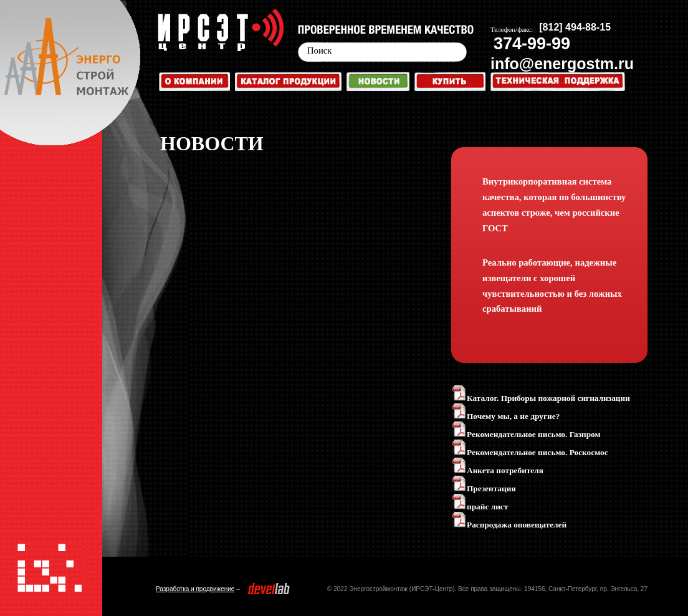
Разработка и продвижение (195, 589)
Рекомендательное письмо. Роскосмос (530, 452)
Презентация (484, 488)
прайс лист (480, 507)
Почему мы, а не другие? (505, 416)
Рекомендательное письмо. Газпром (526, 434)
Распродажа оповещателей (509, 525)
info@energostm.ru (562, 64)
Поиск (319, 51)
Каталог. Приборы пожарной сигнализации (541, 398)
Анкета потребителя (497, 470)
